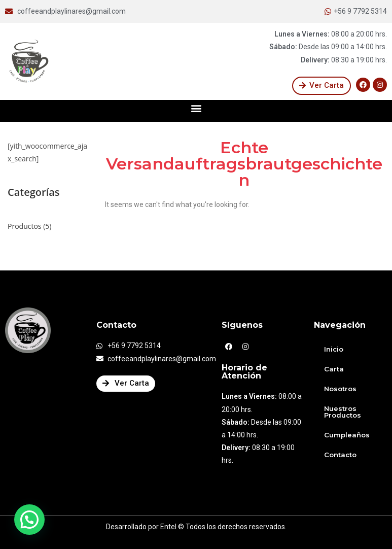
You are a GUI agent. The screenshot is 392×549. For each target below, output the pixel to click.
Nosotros (340, 389)
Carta (334, 369)
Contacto (340, 455)
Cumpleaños (347, 435)
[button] (322, 86)
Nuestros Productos (343, 412)
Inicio (334, 349)
